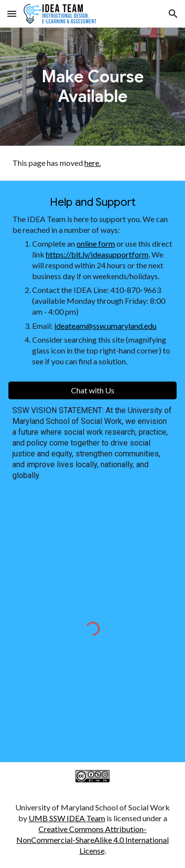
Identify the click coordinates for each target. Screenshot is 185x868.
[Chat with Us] (92, 390)
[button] (12, 14)
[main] (92, 87)
